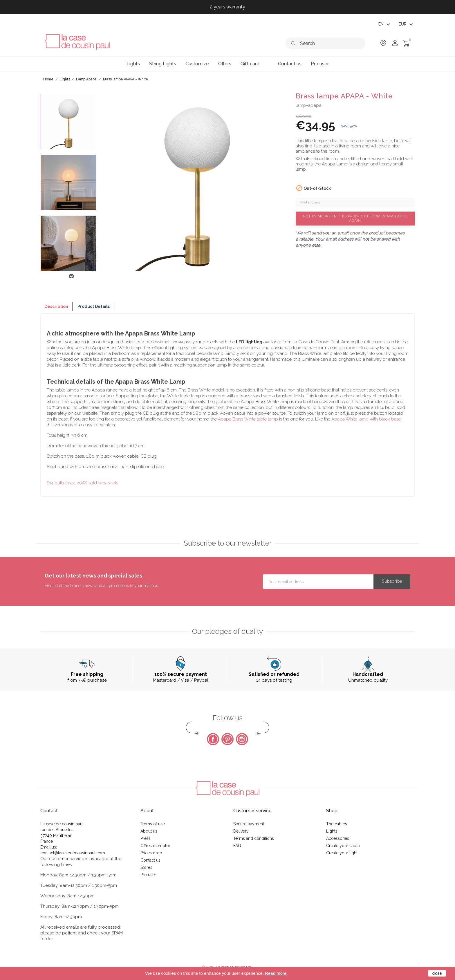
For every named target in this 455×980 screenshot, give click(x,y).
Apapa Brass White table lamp (248, 419)
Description (56, 306)
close (437, 973)
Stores (146, 867)
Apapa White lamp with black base (366, 419)
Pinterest (228, 739)
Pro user (148, 875)
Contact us (150, 860)
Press (146, 838)
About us (149, 831)
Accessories (338, 838)
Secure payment (249, 824)
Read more (276, 973)
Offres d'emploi (155, 846)
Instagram (242, 739)
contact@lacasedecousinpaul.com (73, 853)
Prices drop (151, 853)
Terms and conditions (254, 838)
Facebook (213, 739)
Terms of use (153, 824)
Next (71, 276)
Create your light (342, 853)
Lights (332, 831)
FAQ (237, 846)
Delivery (241, 831)
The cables (337, 824)
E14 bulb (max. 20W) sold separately (83, 483)
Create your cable (343, 846)
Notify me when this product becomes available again (355, 218)
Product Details (94, 306)
